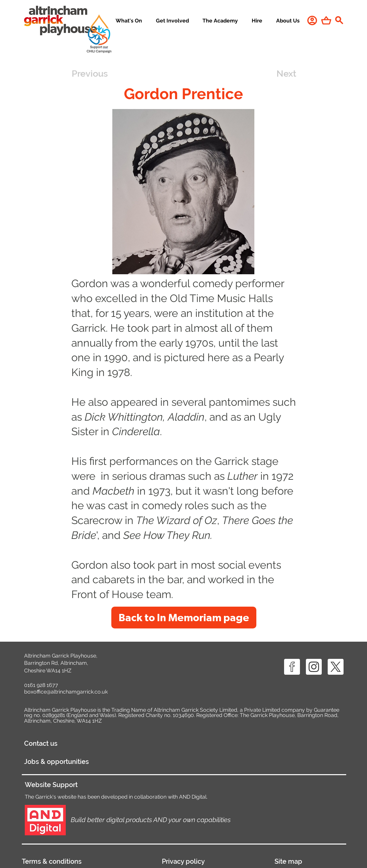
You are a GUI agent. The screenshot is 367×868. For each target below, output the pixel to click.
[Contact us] (76, 743)
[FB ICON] (292, 667)
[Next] (280, 74)
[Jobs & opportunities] (96, 762)
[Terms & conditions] (86, 861)
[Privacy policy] (212, 861)
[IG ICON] (314, 667)
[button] (172, 21)
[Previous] (93, 74)
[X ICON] (336, 667)
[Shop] (326, 20)
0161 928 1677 (41, 685)
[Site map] (310, 861)
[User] (312, 20)
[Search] (339, 20)
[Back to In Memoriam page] (184, 618)
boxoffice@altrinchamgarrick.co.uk (66, 692)
